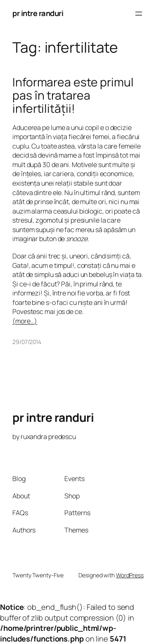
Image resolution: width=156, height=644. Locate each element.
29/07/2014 (27, 342)
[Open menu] (139, 14)
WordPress (130, 575)
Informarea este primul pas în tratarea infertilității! (73, 95)
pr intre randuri (38, 13)
